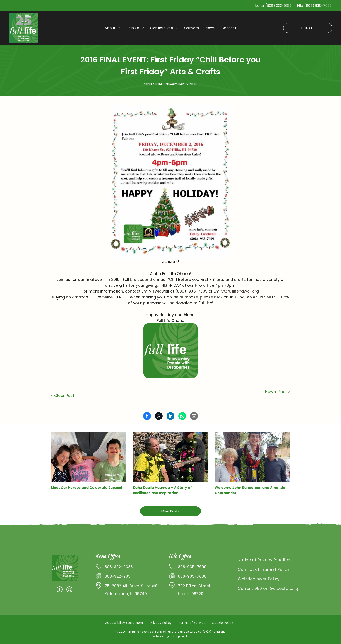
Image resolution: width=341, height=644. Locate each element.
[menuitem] (112, 28)
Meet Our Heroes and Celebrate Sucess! (86, 488)
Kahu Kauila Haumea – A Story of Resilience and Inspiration (162, 490)
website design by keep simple (171, 636)
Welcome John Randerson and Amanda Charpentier (250, 490)
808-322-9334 (119, 576)
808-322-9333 (119, 567)
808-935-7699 (192, 567)
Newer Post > (278, 392)
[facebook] (60, 590)
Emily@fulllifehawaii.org (236, 291)
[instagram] (69, 590)
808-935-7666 (192, 576)
